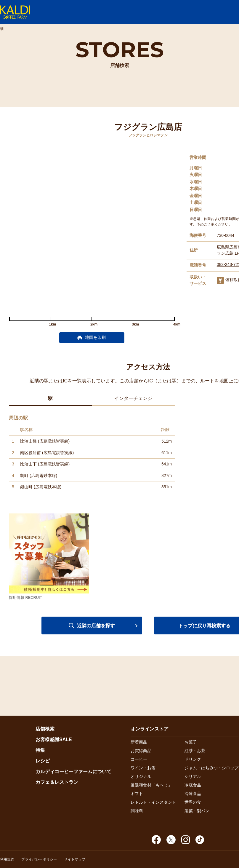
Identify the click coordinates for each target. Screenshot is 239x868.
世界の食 (193, 802)
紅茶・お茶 (195, 751)
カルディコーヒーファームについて (73, 772)
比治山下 (28, 464)
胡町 (24, 476)
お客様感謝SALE (54, 739)
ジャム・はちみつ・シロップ (211, 768)
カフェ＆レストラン (57, 782)
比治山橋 (28, 441)
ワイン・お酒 (143, 768)
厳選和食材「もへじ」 (151, 785)
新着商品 (139, 742)
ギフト (137, 794)
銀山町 (26, 487)
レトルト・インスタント (153, 802)
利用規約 (7, 859)
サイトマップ (75, 859)
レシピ (43, 761)
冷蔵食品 (193, 785)
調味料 (137, 811)
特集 (40, 750)
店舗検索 (45, 729)
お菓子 (191, 742)
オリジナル (141, 776)
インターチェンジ (133, 398)
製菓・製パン (197, 811)
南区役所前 (31, 453)
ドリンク (193, 759)
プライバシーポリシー (39, 859)
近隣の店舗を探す (96, 626)
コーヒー (139, 759)
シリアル (193, 776)
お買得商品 (141, 751)
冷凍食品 (193, 794)
